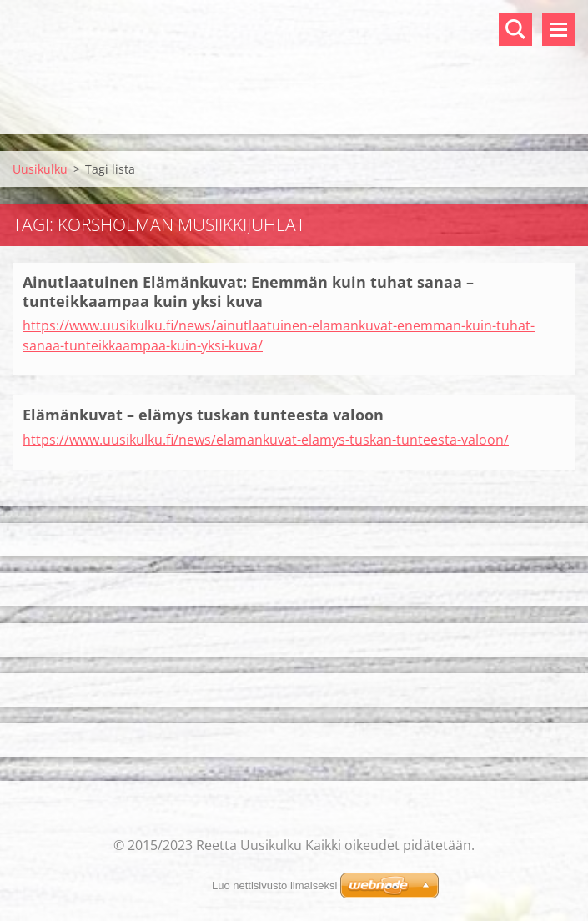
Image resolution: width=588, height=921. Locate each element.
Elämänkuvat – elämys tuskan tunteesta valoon (203, 415)
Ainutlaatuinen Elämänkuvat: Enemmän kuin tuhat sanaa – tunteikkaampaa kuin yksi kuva (248, 292)
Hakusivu (515, 29)
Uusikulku (40, 169)
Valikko (559, 29)
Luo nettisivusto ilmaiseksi (274, 886)
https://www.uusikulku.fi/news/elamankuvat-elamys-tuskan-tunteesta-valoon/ (266, 440)
